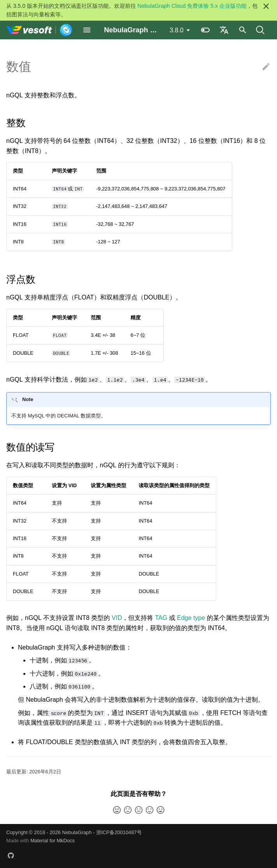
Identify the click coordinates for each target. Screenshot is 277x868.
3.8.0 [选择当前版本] (176, 30)
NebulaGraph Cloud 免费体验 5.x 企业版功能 (192, 6)
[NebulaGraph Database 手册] (40, 30)
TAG (161, 618)
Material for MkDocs (53, 841)
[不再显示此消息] (266, 6)
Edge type (191, 618)
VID (117, 618)
